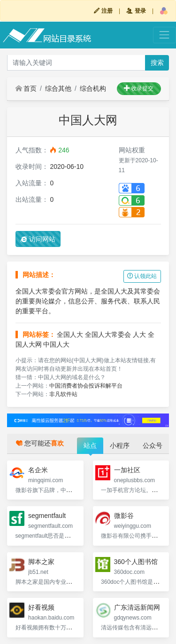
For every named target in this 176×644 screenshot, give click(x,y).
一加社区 (127, 470)
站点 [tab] (90, 445)
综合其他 (58, 88)
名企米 (38, 470)
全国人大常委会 (108, 334)
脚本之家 (41, 562)
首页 (26, 88)
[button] (164, 11)
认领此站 (142, 276)
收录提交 (139, 88)
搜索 (157, 63)
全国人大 (70, 334)
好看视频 (41, 607)
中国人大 (56, 344)
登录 (136, 11)
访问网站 (38, 239)
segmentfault (47, 516)
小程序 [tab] (120, 445)
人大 (139, 334)
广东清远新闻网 (137, 607)
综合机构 (93, 88)
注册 (103, 11)
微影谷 (124, 516)
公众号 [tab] (153, 445)
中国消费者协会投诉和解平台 (86, 386)
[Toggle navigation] (165, 35)
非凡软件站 (63, 394)
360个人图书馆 (136, 562)
